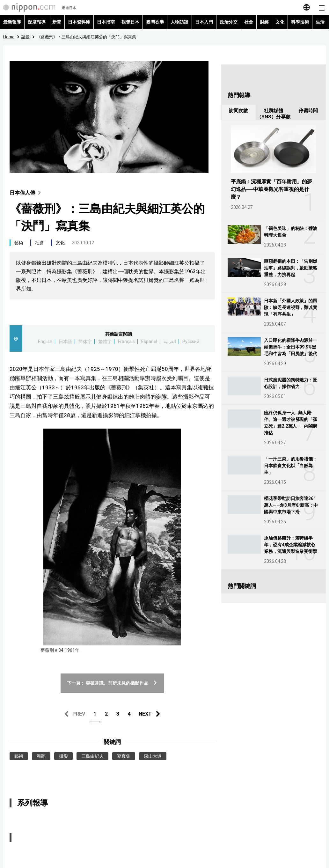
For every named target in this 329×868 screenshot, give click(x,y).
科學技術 (300, 22)
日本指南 (106, 22)
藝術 (19, 243)
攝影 (63, 756)
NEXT (145, 714)
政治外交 (229, 22)
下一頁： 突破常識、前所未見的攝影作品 (112, 683)
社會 (249, 22)
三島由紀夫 (92, 756)
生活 (320, 22)
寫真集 (124, 756)
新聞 (57, 22)
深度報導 (37, 22)
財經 (264, 22)
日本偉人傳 (27, 193)
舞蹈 (41, 756)
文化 (280, 22)
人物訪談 (179, 22)
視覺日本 (130, 22)
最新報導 (12, 22)
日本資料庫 (79, 22)
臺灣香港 (155, 22)
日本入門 (204, 22)
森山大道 (153, 756)
